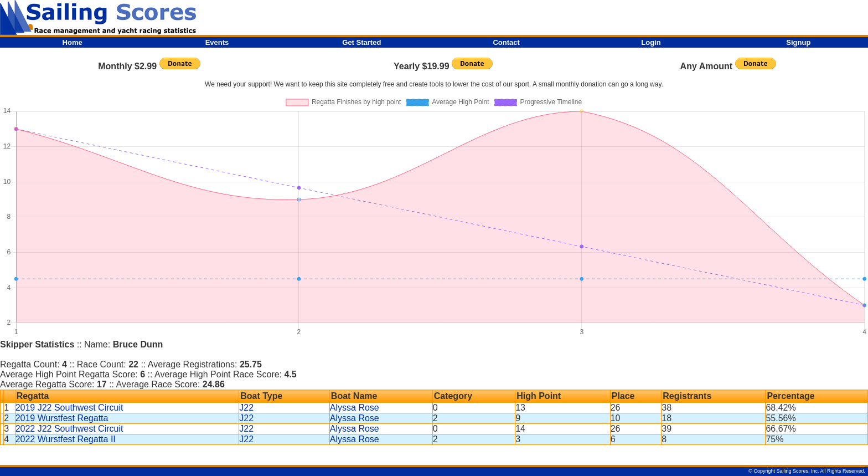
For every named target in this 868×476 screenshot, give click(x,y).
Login (651, 42)
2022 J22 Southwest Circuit (69, 429)
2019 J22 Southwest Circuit (69, 408)
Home (73, 42)
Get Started (361, 42)
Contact (506, 42)
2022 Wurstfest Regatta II (66, 439)
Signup (798, 42)
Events (217, 42)
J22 (246, 408)
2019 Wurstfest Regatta (62, 418)
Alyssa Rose (355, 408)
